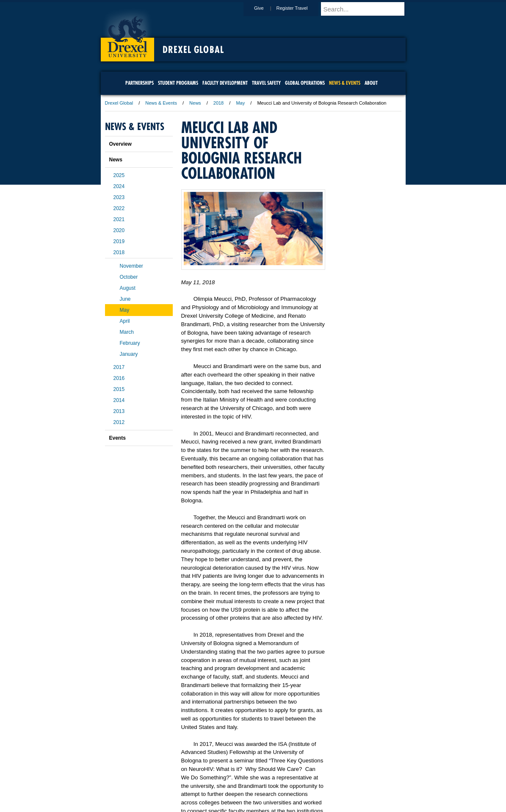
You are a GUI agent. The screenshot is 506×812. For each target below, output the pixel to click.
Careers (220, 782)
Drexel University (127, 34)
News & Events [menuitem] (345, 83)
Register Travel (300, 8)
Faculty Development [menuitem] (225, 83)
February (130, 343)
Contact (281, 782)
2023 (119, 197)
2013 (119, 411)
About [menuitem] (371, 83)
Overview (120, 144)
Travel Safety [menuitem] (266, 83)
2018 (218, 103)
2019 (119, 241)
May (240, 103)
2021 (119, 219)
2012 (119, 422)
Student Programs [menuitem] (178, 83)
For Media (196, 782)
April (125, 321)
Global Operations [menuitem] (305, 83)
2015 (119, 389)
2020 (119, 230)
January (129, 354)
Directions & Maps (314, 782)
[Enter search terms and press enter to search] (367, 9)
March (127, 332)
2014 (119, 400)
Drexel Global (193, 50)
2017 (119, 367)
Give (267, 8)
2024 (119, 186)
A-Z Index (169, 782)
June (125, 299)
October (129, 277)
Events (118, 438)
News (195, 103)
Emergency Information (246, 791)
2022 (119, 208)
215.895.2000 (326, 805)
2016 (119, 378)
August (128, 288)
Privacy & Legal (250, 782)
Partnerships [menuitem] (140, 83)
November (131, 266)
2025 (119, 175)
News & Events (161, 103)
